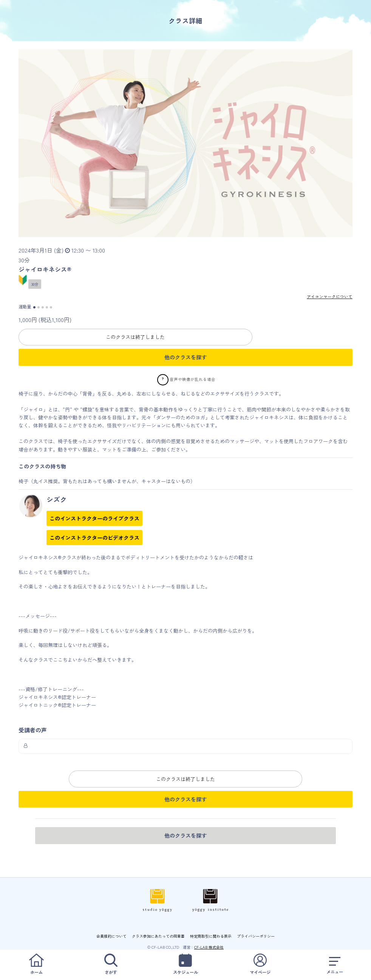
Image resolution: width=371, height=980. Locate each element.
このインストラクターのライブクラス (94, 518)
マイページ (260, 964)
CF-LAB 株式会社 (209, 947)
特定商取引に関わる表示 (211, 936)
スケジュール (185, 964)
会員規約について (111, 936)
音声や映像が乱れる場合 (192, 379)
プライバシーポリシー (256, 936)
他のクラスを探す (185, 357)
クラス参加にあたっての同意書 (158, 936)
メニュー (335, 964)
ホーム (36, 964)
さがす (111, 964)
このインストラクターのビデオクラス (94, 538)
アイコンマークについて (330, 297)
